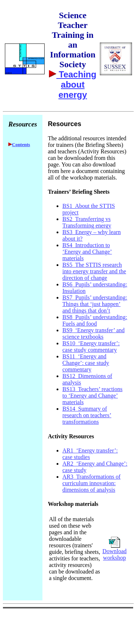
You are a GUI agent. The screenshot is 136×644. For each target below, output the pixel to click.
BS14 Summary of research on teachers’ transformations (87, 415)
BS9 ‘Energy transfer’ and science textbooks (94, 333)
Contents (21, 144)
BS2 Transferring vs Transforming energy (87, 222)
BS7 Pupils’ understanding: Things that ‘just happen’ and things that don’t (95, 304)
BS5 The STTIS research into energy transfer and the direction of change (94, 271)
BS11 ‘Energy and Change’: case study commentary (86, 363)
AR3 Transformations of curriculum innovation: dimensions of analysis (91, 483)
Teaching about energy (76, 84)
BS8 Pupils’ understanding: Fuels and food (95, 320)
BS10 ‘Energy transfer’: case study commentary (91, 347)
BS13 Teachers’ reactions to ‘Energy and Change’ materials (92, 396)
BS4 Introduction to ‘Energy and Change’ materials (87, 252)
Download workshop (114, 554)
